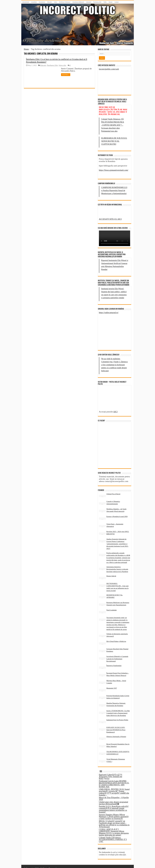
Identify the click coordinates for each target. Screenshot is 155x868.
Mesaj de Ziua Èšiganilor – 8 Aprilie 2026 (114, 795)
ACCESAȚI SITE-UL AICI (110, 219)
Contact (117, 2)
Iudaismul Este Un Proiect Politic (117, 716)
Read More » (66, 75)
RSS (101, 767)
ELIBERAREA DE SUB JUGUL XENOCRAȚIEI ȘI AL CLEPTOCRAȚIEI (114, 141)
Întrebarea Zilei (97, 2)
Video (105, 2)
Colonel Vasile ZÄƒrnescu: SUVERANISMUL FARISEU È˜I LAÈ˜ (113, 836)
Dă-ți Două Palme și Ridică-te (116, 637)
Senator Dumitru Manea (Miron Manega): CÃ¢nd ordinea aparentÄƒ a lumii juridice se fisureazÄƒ (114, 813)
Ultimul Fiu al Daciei (113, 490)
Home (26, 49)
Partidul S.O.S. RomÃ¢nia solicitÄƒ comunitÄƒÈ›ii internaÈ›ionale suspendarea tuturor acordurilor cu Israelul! (114, 805)
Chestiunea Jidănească (78, 2)
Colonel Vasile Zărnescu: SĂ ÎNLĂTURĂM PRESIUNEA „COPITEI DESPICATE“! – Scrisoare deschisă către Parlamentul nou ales (113, 125)
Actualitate (34, 2)
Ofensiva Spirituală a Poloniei (116, 733)
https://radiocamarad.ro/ (109, 313)
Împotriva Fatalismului (114, 662)
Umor (55, 2)
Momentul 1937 (112, 684)
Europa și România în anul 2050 (117, 513)
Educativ (50, 2)
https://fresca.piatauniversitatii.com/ (114, 170)
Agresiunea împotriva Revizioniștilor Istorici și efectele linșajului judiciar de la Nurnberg (117, 565)
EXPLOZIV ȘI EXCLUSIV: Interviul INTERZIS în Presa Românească (116, 726)
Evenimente (42, 2)
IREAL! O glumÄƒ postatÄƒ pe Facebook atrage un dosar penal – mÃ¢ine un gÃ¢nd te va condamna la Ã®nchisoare (114, 820)
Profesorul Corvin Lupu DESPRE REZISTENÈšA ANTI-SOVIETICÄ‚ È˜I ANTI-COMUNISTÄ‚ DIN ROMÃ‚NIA (114, 780)
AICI (115, 421)
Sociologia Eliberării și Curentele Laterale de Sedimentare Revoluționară (117, 655)
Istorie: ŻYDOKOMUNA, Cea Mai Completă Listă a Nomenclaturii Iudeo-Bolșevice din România (118, 709)
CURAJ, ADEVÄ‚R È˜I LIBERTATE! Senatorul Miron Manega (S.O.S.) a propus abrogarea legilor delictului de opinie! (114, 828)
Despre (111, 2)
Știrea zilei (62, 65)
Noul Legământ (112, 606)
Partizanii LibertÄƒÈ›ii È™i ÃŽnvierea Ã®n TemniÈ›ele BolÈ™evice (111, 773)
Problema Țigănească (65, 2)
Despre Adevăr (111, 572)
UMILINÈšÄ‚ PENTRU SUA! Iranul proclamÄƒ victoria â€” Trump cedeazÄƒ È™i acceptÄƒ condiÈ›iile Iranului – (114, 788)
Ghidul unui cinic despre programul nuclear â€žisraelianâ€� (114, 799)
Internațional (26, 2)
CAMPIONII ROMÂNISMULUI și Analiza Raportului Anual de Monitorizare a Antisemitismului (114, 190)
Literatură (89, 2)
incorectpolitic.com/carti (109, 69)
